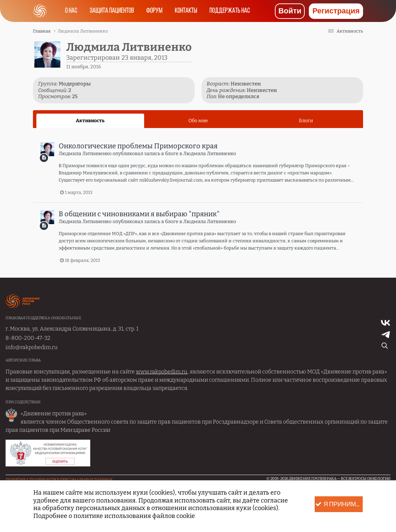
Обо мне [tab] (198, 121)
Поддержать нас (230, 11)
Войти (290, 11)
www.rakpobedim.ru (162, 372)
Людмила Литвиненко (85, 154)
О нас (71, 11)
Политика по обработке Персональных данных (59, 480)
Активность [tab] (90, 121)
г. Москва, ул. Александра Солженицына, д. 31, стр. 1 (72, 329)
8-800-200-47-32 (28, 338)
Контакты (186, 11)
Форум (154, 11)
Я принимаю (339, 504)
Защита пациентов (112, 11)
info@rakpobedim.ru (32, 347)
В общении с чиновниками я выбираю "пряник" (139, 214)
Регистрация (336, 11)
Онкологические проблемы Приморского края (138, 146)
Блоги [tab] (306, 121)
